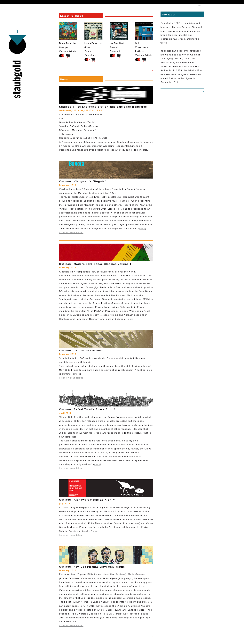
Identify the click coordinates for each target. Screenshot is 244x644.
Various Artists (68, 37)
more (142, 229)
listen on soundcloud (71, 232)
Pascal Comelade (94, 39)
